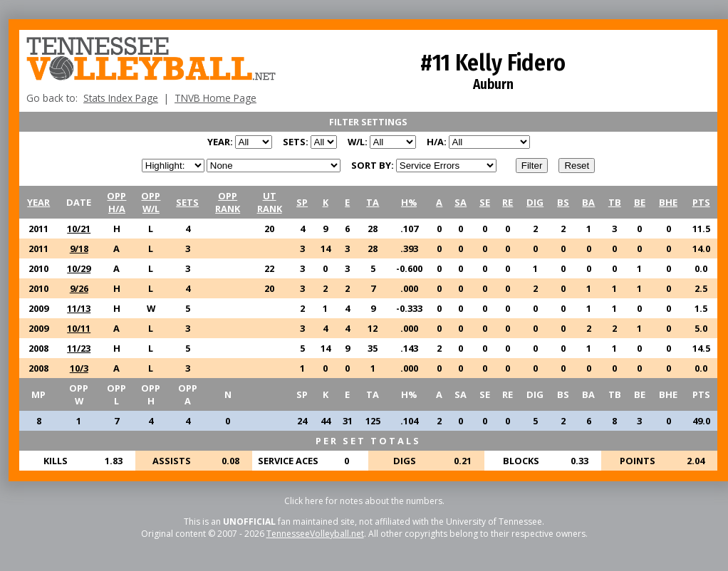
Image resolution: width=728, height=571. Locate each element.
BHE (668, 202)
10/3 (79, 368)
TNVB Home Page (215, 98)
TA (373, 202)
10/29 (79, 268)
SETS (187, 202)
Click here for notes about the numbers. (364, 501)
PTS (701, 202)
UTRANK (270, 202)
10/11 (79, 328)
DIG (535, 202)
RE (508, 202)
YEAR (38, 202)
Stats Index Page (121, 98)
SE (485, 202)
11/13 (79, 308)
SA (461, 202)
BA (588, 202)
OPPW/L (151, 202)
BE (640, 202)
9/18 (79, 248)
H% (409, 202)
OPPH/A (116, 202)
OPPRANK (228, 202)
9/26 (79, 288)
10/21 (79, 229)
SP (302, 202)
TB (615, 202)
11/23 (79, 348)
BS (563, 202)
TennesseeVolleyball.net (315, 534)
